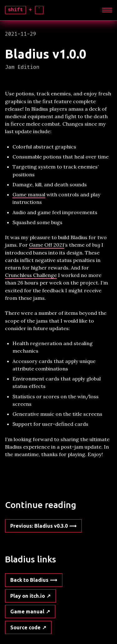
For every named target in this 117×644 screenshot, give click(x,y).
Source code (25, 627)
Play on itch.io (28, 596)
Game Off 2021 (47, 245)
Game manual (29, 194)
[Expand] (107, 10)
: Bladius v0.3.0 (39, 526)
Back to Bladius (29, 580)
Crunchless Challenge (31, 275)
